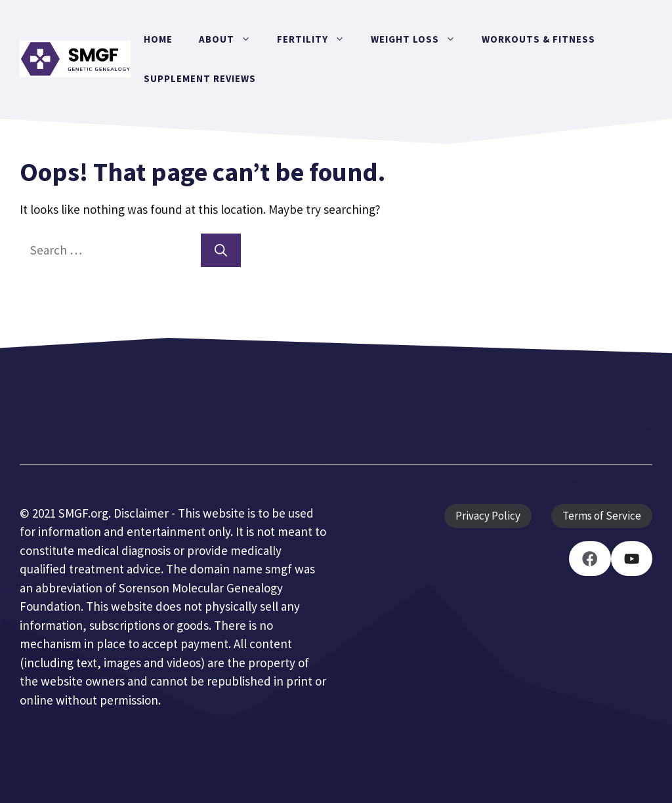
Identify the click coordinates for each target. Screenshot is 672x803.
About (231, 39)
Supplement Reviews (200, 78)
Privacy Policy (488, 516)
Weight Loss (420, 39)
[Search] (221, 250)
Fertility (317, 39)
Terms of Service (602, 516)
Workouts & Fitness (538, 39)
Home (158, 39)
